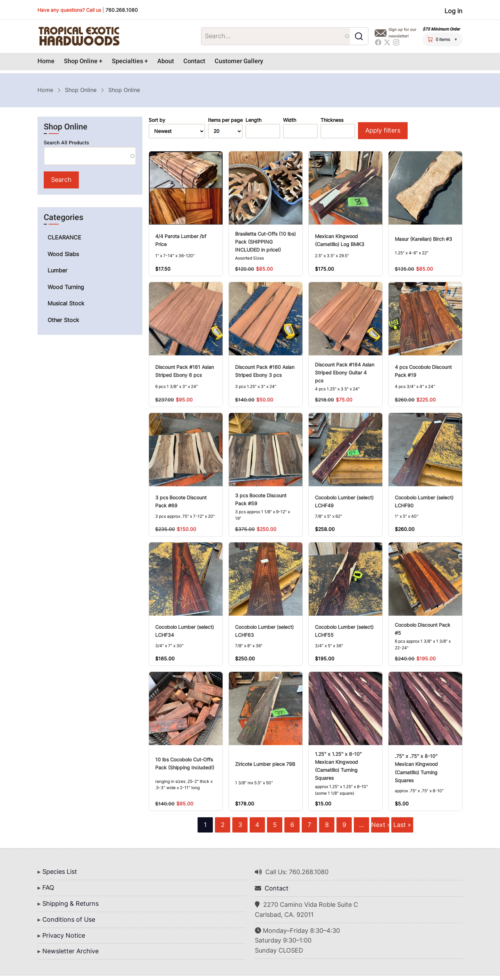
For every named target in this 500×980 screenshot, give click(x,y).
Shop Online (81, 61)
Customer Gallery (239, 61)
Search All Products (66, 143)
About (166, 61)
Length (253, 120)
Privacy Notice (64, 935)
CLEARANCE (64, 237)
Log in (453, 11)
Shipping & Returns (70, 903)
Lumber (57, 270)
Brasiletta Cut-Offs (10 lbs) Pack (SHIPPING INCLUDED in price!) (265, 242)
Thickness (332, 120)
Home (46, 61)
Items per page (225, 120)
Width (290, 120)
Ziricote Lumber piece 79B (265, 764)
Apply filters (383, 130)
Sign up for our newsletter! (402, 33)
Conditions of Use (69, 919)
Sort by (157, 120)
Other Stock (63, 320)
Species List (60, 872)
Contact (194, 61)
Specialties (127, 61)
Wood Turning (66, 287)
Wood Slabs (63, 254)
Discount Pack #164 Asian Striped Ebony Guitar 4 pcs (345, 373)
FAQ (48, 888)
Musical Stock (66, 303)
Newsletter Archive (70, 951)
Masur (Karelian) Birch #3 (423, 239)
